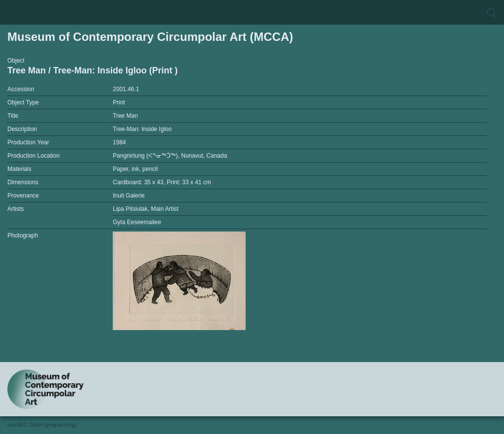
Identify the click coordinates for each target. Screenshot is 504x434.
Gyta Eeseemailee (137, 222)
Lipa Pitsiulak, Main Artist (145, 209)
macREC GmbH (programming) (42, 425)
